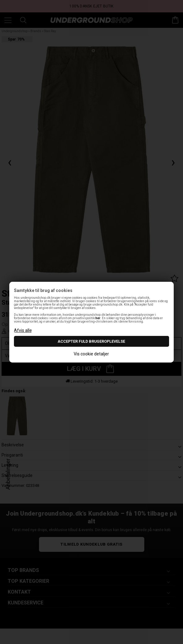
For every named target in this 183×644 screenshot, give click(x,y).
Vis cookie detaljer (91, 354)
